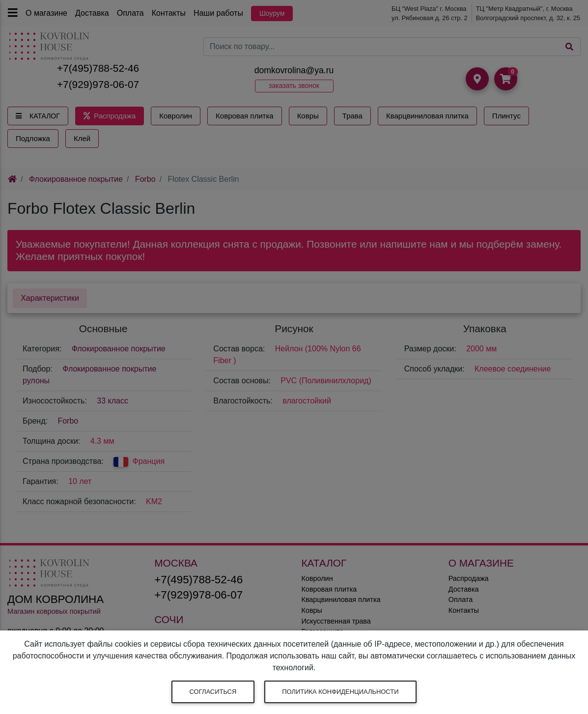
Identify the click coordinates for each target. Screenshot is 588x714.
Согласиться (213, 692)
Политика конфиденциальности (340, 692)
